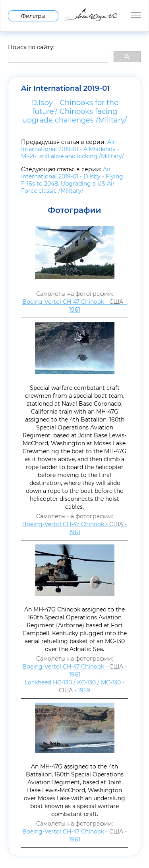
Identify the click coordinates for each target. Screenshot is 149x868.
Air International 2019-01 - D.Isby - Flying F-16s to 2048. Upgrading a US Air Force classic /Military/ (72, 180)
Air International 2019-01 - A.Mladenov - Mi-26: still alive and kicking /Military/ (73, 149)
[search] (57, 57)
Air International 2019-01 (65, 88)
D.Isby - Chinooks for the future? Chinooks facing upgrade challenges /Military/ (74, 111)
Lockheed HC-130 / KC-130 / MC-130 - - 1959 (74, 686)
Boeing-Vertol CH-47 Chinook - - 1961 (74, 306)
